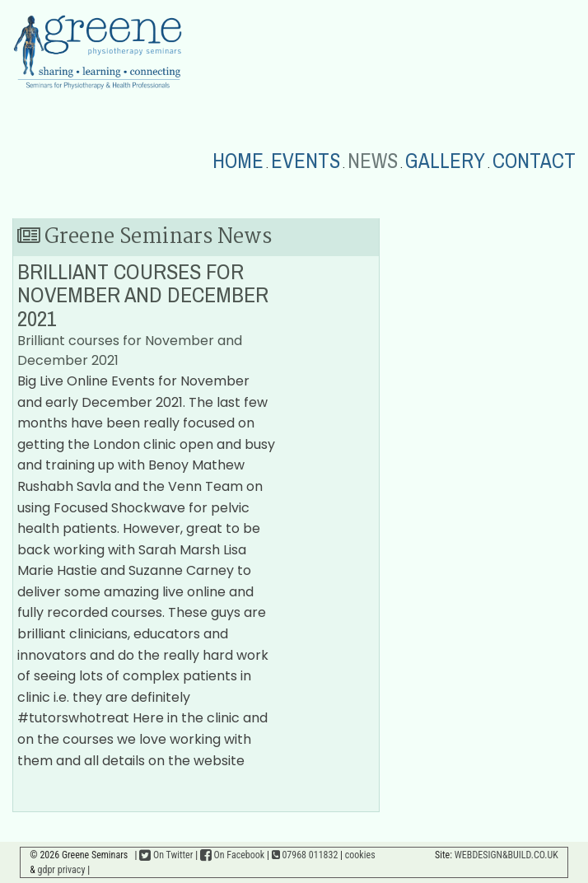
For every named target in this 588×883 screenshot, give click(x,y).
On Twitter (166, 855)
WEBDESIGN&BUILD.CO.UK (506, 855)
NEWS (373, 161)
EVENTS (306, 161)
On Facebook (232, 855)
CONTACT (534, 161)
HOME (238, 161)
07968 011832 (305, 855)
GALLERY (445, 161)
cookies (360, 855)
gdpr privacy (62, 870)
